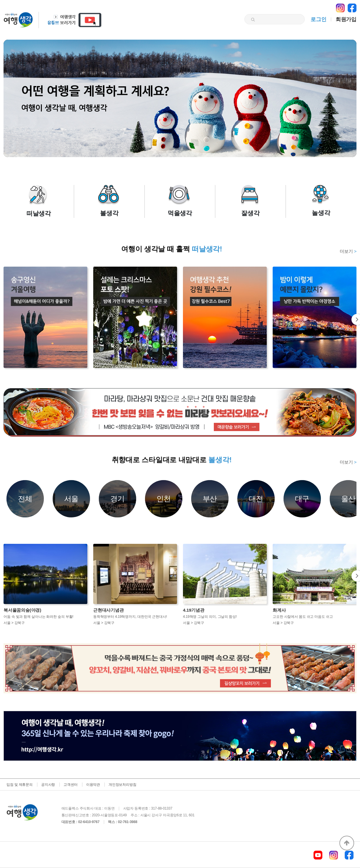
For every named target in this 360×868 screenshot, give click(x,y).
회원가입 (346, 19)
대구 (302, 499)
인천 (164, 499)
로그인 (318, 19)
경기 (118, 499)
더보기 (348, 251)
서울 (71, 499)
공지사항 (48, 785)
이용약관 (93, 785)
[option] (180, 412)
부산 (210, 499)
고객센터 (70, 785)
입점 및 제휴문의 (20, 785)
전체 (25, 499)
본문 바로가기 (0, 0)
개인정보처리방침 (122, 785)
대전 (256, 499)
